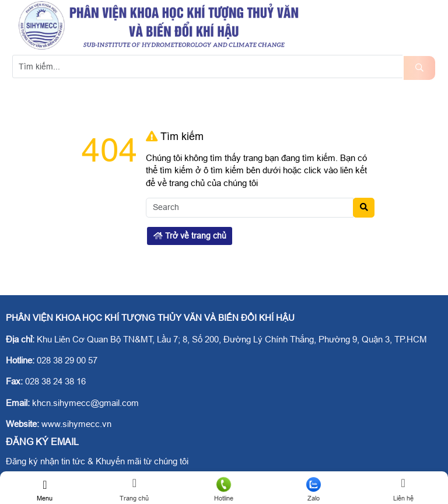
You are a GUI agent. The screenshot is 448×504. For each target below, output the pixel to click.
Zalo (314, 489)
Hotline (224, 489)
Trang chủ (135, 489)
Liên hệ (403, 489)
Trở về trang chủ (190, 236)
